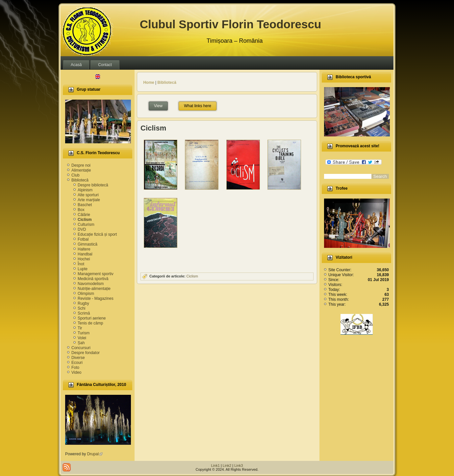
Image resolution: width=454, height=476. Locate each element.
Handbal (85, 254)
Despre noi (81, 165)
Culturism (86, 225)
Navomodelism (91, 284)
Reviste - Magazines (96, 298)
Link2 (227, 465)
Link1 (215, 465)
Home (149, 83)
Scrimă (84, 313)
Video (76, 372)
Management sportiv (96, 274)
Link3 (239, 465)
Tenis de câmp (90, 323)
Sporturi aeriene (92, 318)
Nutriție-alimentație (94, 289)
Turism (84, 333)
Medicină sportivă (93, 279)
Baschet (85, 205)
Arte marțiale (89, 200)
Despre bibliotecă (93, 185)
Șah (81, 343)
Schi (81, 308)
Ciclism (85, 220)
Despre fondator (86, 353)
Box (81, 210)
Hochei (84, 259)
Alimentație (81, 170)
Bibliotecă (80, 180)
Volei (82, 338)
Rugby (83, 303)
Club (76, 175)
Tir (80, 328)
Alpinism (85, 190)
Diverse (78, 358)
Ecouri (77, 363)
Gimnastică (88, 244)
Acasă (76, 65)
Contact (105, 65)
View (161, 105)
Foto (75, 368)
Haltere (84, 249)
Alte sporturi (88, 195)
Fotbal (83, 239)
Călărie (84, 215)
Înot (81, 264)
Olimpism (86, 294)
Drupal (95, 454)
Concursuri (81, 348)
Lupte (83, 269)
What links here (198, 106)
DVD (82, 229)
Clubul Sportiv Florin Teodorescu (231, 24)
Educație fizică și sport (97, 234)
